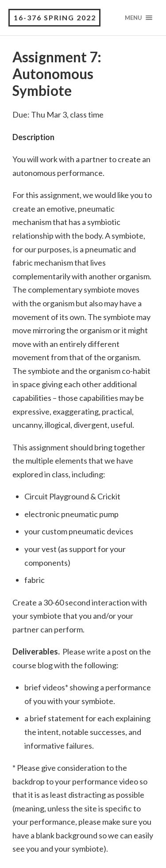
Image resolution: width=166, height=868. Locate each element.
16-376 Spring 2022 (55, 17)
